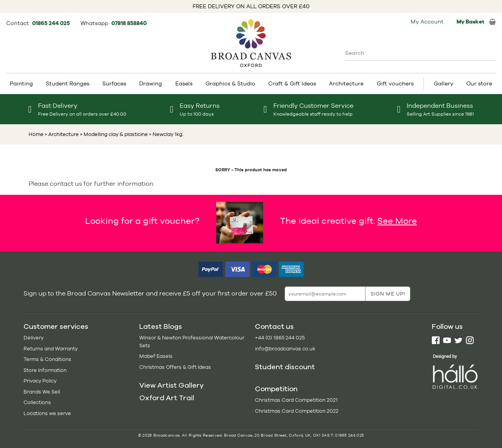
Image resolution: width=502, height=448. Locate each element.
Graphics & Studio (230, 83)
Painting (21, 83)
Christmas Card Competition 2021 (296, 400)
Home (36, 134)
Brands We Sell (42, 392)
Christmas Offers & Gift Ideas (175, 367)
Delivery (34, 338)
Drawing (151, 83)
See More (397, 221)
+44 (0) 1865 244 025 (280, 338)
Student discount (285, 367)
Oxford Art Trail (167, 398)
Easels (184, 83)
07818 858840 (129, 23)
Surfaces (114, 83)
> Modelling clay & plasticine (113, 134)
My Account (427, 22)
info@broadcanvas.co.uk (285, 349)
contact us (66, 184)
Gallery (444, 83)
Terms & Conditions (47, 359)
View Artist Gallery (171, 385)
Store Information (45, 370)
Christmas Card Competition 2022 (297, 411)
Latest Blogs (161, 326)
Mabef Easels (156, 356)
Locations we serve (47, 413)
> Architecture (62, 134)
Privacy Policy (40, 381)
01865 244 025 (52, 23)
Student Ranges (68, 83)
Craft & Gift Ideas (292, 83)
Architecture (346, 83)
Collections (37, 402)
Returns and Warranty (51, 349)
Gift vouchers (395, 83)
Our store (479, 83)
